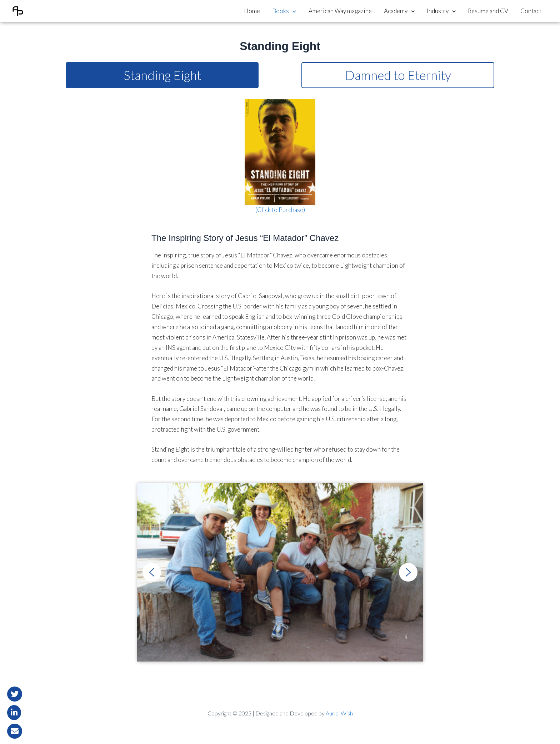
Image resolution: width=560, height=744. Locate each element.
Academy (399, 11)
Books (284, 11)
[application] (292, 11)
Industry (441, 11)
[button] (152, 572)
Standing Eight (162, 75)
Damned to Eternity (398, 75)
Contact (531, 11)
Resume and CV (488, 11)
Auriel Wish (339, 713)
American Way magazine (340, 11)
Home (252, 11)
